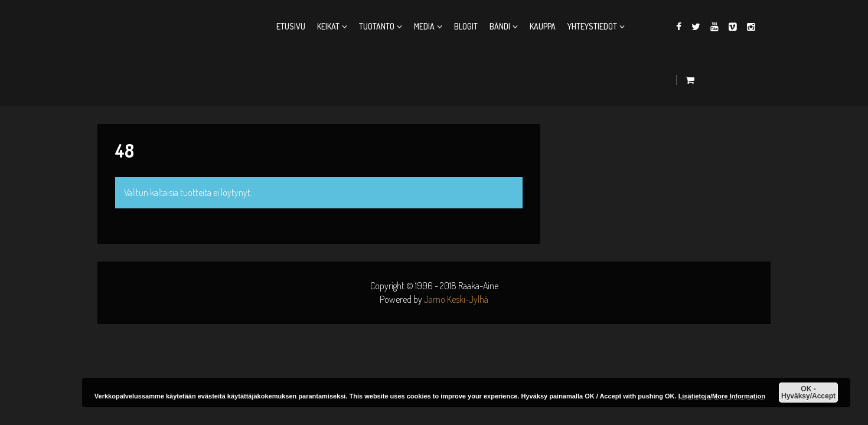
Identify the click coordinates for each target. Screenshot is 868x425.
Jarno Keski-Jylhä (456, 299)
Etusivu (291, 26)
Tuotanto (377, 26)
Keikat (328, 26)
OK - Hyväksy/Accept (808, 393)
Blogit (466, 26)
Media (424, 26)
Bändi (500, 26)
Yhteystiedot (592, 26)
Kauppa (543, 26)
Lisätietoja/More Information (722, 396)
